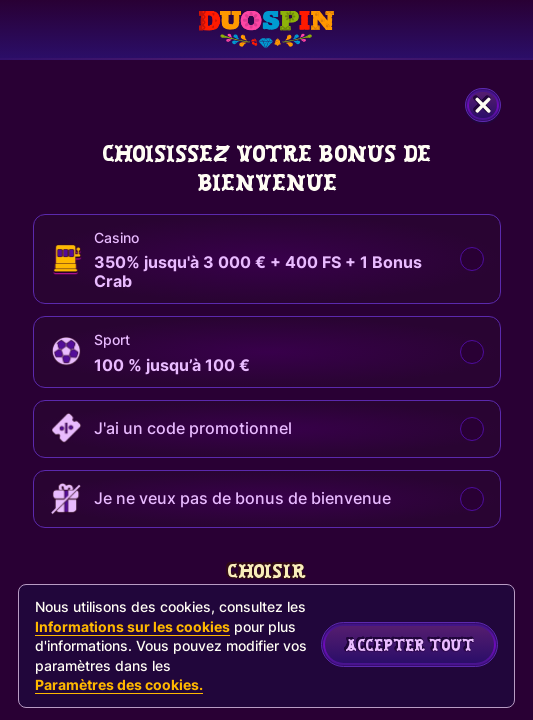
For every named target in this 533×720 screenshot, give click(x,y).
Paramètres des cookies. (119, 685)
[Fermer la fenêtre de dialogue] (483, 106)
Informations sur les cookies (132, 626)
